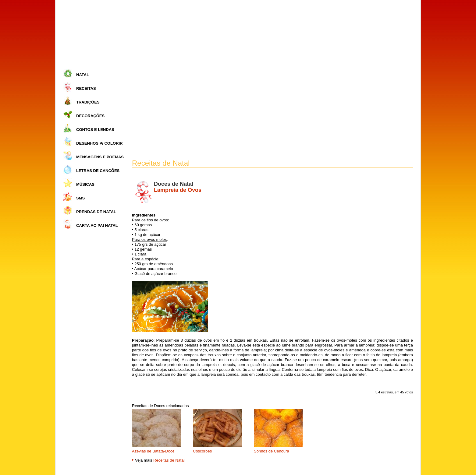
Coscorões (202, 451)
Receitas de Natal (169, 460)
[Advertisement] (272, 114)
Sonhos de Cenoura (272, 451)
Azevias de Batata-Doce (153, 451)
